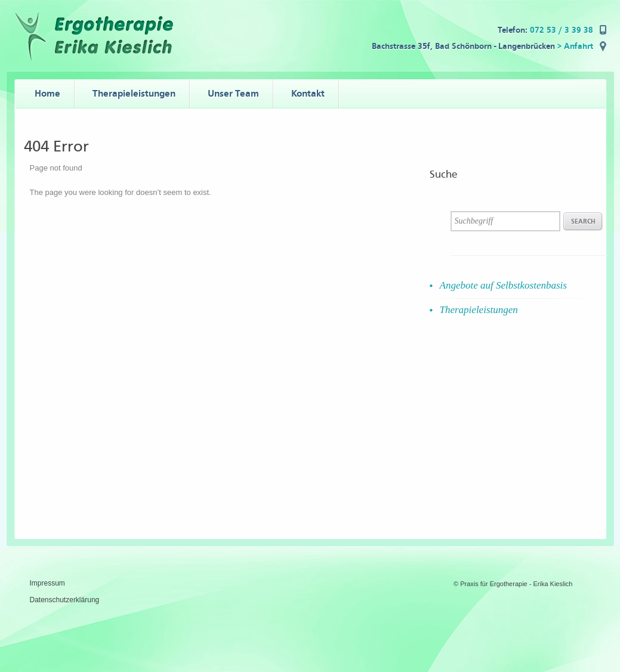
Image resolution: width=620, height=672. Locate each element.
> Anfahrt (575, 46)
